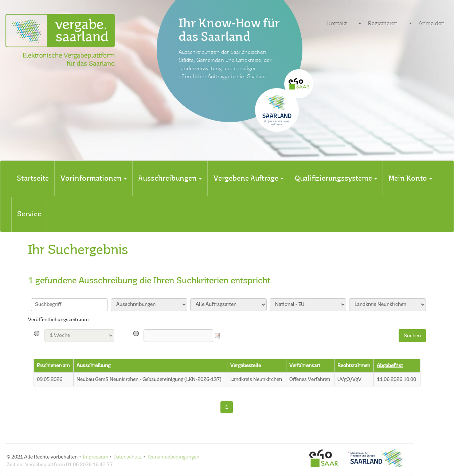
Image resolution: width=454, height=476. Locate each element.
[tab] (33, 179)
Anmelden (432, 24)
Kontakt (337, 24)
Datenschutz (128, 457)
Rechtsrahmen (354, 366)
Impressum (95, 457)
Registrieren (383, 24)
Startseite (33, 179)
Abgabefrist (390, 366)
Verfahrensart (305, 366)
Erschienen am (53, 366)
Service (29, 215)
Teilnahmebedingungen (173, 457)
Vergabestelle (246, 366)
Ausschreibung (93, 366)
